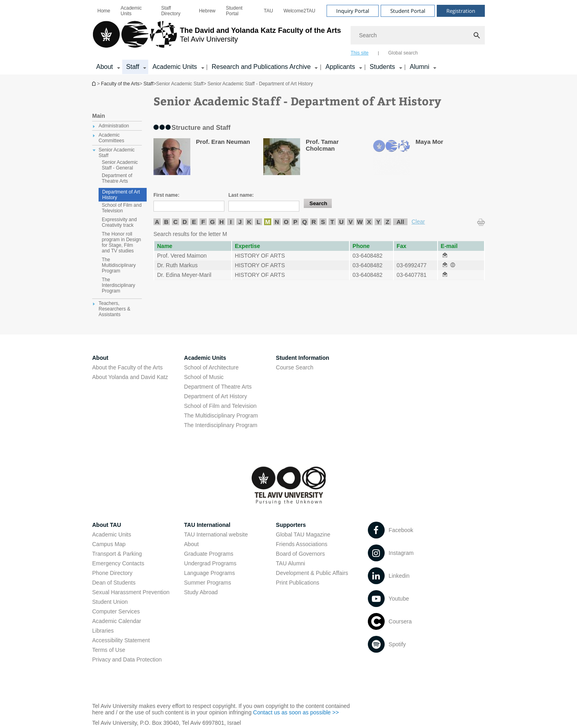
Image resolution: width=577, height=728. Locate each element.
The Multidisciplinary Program (221, 415)
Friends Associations (302, 544)
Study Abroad (201, 592)
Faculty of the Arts (120, 84)
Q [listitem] (305, 222)
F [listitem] (203, 222)
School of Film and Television (220, 406)
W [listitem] (360, 222)
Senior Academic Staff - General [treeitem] (120, 165)
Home (104, 11)
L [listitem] (258, 222)
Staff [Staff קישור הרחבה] (133, 67)
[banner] (288, 37)
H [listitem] (222, 222)
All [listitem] (400, 222)
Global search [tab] (403, 53)
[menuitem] (104, 11)
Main (99, 116)
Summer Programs (207, 583)
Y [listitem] (378, 222)
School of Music (204, 377)
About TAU (107, 525)
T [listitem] (332, 222)
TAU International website (216, 534)
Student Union (110, 602)
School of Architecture (211, 367)
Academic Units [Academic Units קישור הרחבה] (175, 67)
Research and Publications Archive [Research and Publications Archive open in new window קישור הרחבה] (261, 67)
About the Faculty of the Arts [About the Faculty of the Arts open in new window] (127, 367)
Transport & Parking (117, 554)
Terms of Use (109, 650)
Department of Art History (121, 195)
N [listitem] (277, 222)
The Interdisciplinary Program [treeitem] (118, 285)
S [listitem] (323, 222)
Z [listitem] (387, 222)
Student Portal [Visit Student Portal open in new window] (408, 11)
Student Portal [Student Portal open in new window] (234, 11)
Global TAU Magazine (303, 534)
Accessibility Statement (121, 640)
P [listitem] (295, 222)
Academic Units (131, 11)
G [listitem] (212, 222)
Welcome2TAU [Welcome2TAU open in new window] (299, 11)
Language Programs (209, 573)
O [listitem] (286, 222)
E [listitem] (194, 222)
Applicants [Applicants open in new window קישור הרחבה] (340, 67)
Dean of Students (114, 583)
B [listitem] (166, 222)
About (191, 544)
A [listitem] (157, 222)
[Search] (418, 35)
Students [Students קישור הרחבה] (382, 67)
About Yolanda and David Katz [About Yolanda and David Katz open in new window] (130, 377)
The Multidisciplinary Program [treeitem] (119, 265)
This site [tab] (360, 53)
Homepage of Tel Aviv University (95, 84)
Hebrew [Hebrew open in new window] (207, 11)
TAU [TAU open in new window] (268, 11)
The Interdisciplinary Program (221, 425)
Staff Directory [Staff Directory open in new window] (171, 11)
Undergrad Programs (210, 563)
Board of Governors (301, 554)
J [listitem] (240, 222)
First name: (166, 195)
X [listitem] (369, 222)
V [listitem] (351, 222)
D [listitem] (185, 222)
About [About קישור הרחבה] (105, 67)
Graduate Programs (209, 554)
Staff (148, 84)
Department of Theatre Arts (218, 387)
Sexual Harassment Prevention (131, 592)
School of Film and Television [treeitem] (122, 208)
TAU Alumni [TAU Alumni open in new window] (291, 563)
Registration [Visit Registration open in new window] (461, 11)
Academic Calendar (117, 621)
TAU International (207, 525)
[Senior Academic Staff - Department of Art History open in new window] (445, 256)
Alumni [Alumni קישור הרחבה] (419, 67)
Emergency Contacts (118, 563)
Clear (418, 222)
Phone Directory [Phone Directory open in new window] (112, 573)
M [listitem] (268, 222)
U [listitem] (342, 222)
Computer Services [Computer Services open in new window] (116, 611)
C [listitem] (176, 222)
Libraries (103, 631)
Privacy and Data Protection (127, 659)
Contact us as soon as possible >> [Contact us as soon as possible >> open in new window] (296, 712)
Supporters (291, 525)
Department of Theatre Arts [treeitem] (117, 178)
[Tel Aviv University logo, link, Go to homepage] (217, 38)
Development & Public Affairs (312, 573)
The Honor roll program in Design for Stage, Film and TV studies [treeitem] (121, 242)
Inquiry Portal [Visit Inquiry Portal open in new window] (353, 11)
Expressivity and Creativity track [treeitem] (119, 222)
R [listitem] (314, 222)
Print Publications (298, 583)
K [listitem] (249, 222)
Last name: (241, 195)
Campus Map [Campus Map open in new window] (109, 544)
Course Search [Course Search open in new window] (295, 367)
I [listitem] (231, 222)
